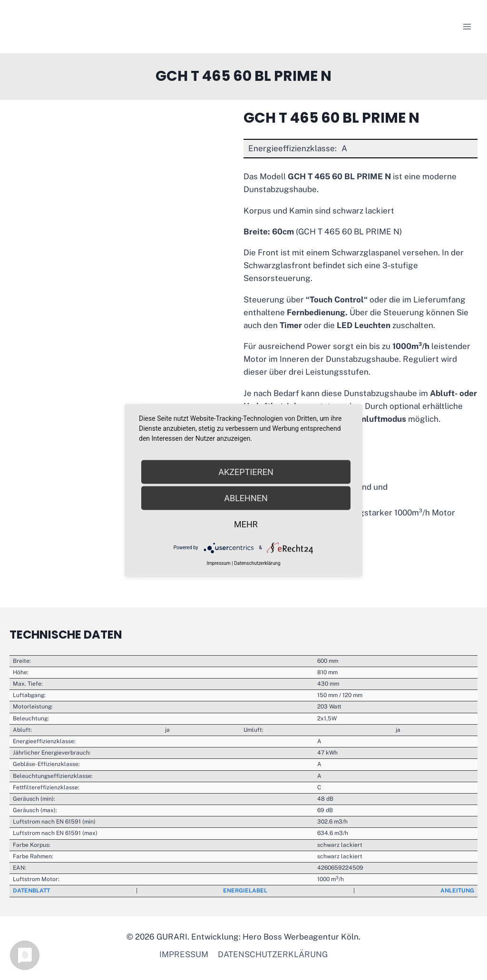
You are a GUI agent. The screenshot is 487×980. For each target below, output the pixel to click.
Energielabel (245, 891)
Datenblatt (31, 891)
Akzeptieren (246, 471)
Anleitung (457, 891)
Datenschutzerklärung (273, 954)
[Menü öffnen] (467, 26)
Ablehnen (246, 498)
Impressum (184, 954)
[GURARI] (69, 27)
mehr (246, 524)
